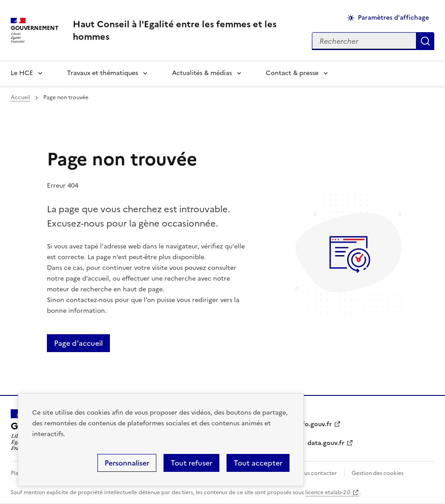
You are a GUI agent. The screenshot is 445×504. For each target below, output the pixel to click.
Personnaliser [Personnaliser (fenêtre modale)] (127, 463)
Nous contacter (317, 473)
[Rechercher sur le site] (364, 41)
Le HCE (22, 73)
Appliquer (425, 41)
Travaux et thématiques (103, 73)
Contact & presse (292, 73)
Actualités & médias (202, 73)
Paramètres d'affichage (393, 18)
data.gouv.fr (326, 443)
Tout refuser (191, 463)
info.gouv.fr (314, 424)
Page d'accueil (78, 343)
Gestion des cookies (378, 473)
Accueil (20, 97)
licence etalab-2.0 (328, 492)
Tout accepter (258, 463)
